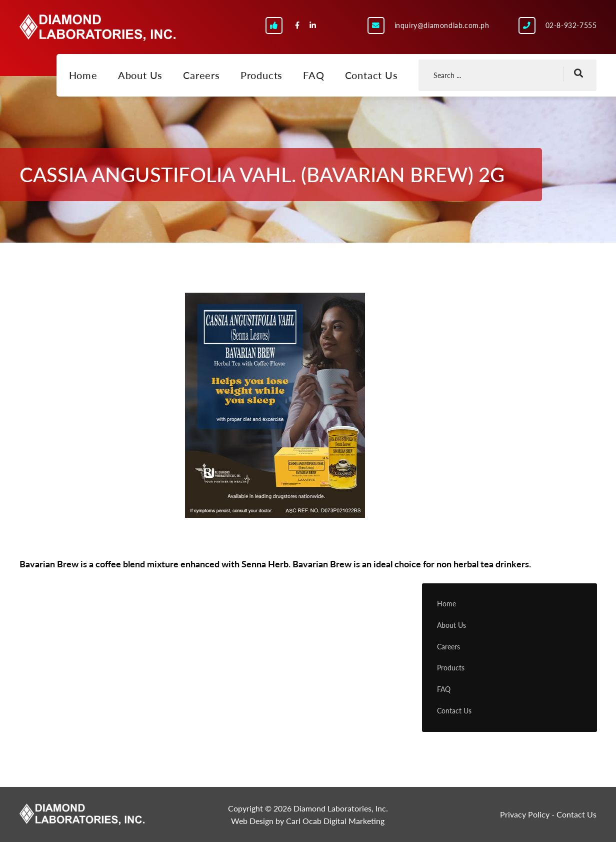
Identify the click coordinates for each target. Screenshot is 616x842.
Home (83, 75)
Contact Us (371, 75)
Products (261, 75)
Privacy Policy (525, 814)
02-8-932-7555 (571, 25)
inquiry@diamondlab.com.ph (442, 25)
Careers (201, 75)
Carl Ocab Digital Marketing (335, 821)
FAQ (313, 75)
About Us (140, 75)
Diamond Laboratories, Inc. (97, 28)
